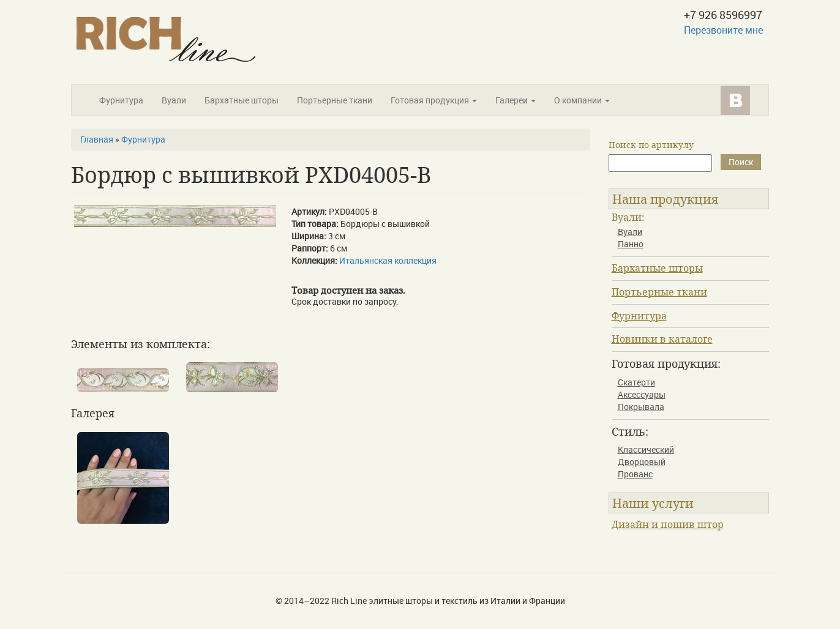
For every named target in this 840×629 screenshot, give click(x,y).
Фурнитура (121, 100)
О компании (582, 100)
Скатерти (636, 382)
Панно (631, 244)
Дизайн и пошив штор (668, 524)
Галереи (516, 100)
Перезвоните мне (723, 30)
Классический (646, 449)
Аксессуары (642, 394)
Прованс (635, 474)
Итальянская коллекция (388, 260)
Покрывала (641, 407)
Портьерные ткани (335, 100)
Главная (97, 139)
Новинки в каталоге (662, 339)
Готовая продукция (434, 100)
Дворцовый (642, 462)
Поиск (741, 162)
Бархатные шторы (242, 100)
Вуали (174, 100)
